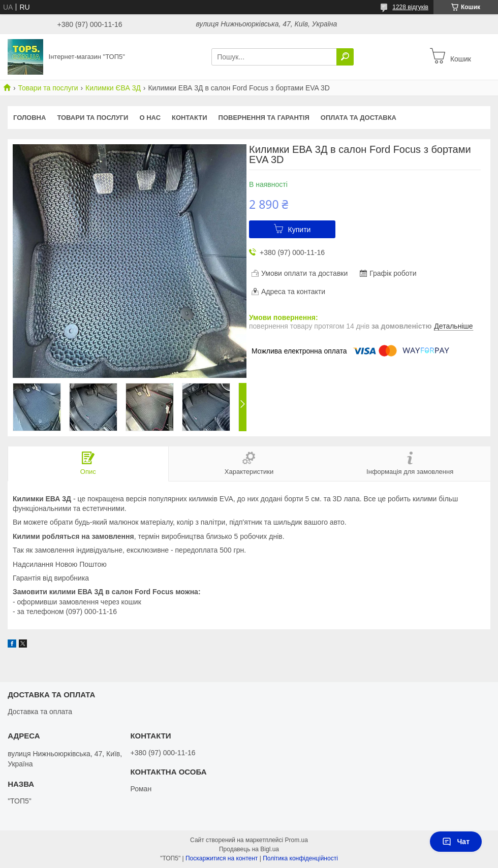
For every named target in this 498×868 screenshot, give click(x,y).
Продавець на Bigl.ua (249, 849)
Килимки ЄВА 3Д (113, 88)
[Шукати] (345, 57)
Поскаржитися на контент (222, 858)
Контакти (190, 118)
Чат (456, 842)
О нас (150, 118)
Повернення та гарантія (264, 118)
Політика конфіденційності (300, 858)
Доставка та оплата (40, 712)
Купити (300, 230)
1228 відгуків (410, 7)
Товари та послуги (48, 88)
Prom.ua (297, 840)
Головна (29, 118)
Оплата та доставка (359, 118)
